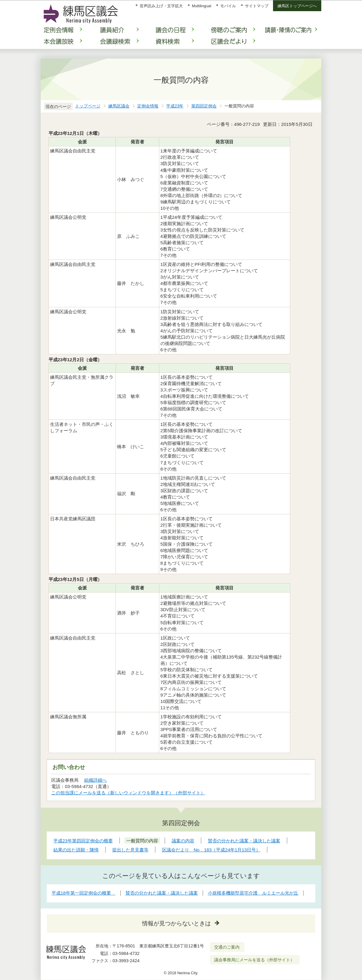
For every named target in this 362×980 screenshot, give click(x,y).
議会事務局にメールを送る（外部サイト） (254, 960)
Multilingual (202, 6)
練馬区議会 (119, 106)
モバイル (228, 6)
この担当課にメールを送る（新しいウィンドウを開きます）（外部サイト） (128, 793)
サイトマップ (257, 6)
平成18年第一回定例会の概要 (84, 893)
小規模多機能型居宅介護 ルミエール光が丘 (253, 893)
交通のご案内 (227, 947)
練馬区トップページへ (297, 6)
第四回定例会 (204, 106)
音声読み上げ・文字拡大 (161, 6)
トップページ (88, 106)
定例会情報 (148, 106)
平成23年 (175, 106)
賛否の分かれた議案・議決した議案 (162, 893)
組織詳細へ (95, 780)
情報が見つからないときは (176, 923)
